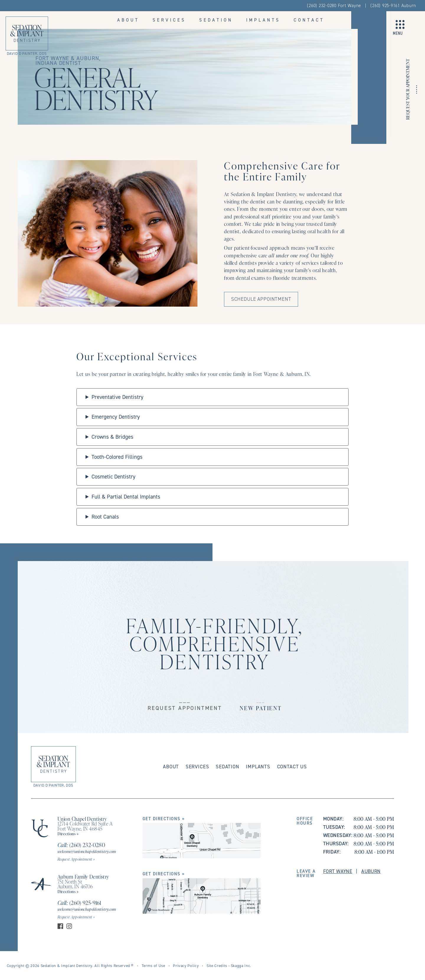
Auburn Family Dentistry (83, 877)
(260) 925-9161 (79, 903)
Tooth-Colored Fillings (117, 457)
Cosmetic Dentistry (113, 477)
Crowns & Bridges (112, 437)
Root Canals (105, 517)
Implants (263, 20)
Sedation (216, 20)
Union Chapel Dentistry (82, 819)
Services (169, 20)
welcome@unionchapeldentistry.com (87, 851)
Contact (309, 20)
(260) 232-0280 (81, 845)
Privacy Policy (186, 966)
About (128, 20)
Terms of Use (153, 966)
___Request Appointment (185, 704)
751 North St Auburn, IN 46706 (75, 884)
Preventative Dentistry (117, 397)
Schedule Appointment (261, 299)
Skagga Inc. (241, 966)
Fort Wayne (338, 871)
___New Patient (261, 704)
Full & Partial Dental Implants (126, 497)
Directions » (68, 834)
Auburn (371, 871)
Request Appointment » (76, 859)
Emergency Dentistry (116, 417)
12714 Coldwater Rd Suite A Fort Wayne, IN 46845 (85, 826)
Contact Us (292, 767)
